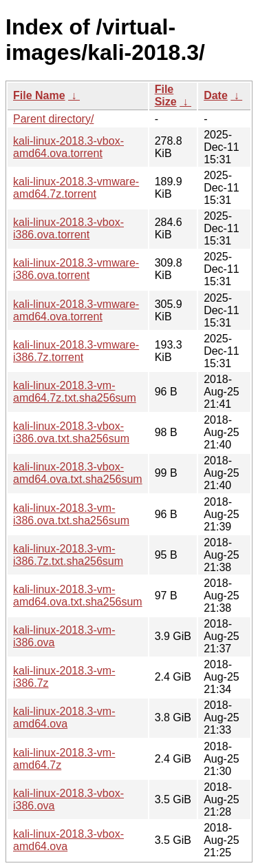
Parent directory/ (53, 119)
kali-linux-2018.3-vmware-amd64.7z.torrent (76, 188)
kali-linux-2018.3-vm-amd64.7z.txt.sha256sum (75, 392)
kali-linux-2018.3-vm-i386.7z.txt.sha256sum (68, 555)
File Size (166, 95)
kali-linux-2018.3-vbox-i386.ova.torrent (68, 228)
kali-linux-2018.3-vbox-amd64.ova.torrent (68, 147)
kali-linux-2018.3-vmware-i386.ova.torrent (76, 269)
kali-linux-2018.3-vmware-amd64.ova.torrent (76, 310)
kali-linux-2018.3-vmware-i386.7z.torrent (76, 351)
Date (216, 95)
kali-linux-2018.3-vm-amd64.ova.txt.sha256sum (78, 596)
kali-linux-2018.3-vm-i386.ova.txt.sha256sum (71, 514)
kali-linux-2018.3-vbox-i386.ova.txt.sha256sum (71, 432)
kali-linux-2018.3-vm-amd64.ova (64, 717)
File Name (39, 95)
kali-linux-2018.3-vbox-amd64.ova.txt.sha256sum (78, 473)
